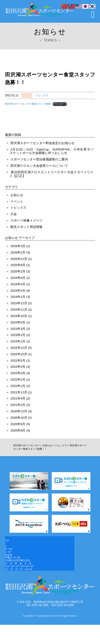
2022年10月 (21, 354)
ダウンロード (60, 104)
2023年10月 (21, 316)
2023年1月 (20, 341)
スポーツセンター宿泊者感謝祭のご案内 (39, 159)
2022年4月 (20, 367)
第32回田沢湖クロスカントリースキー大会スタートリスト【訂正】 (51, 174)
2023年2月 (20, 335)
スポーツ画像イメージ (26, 220)
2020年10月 (21, 418)
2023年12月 (21, 303)
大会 (14, 214)
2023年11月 (21, 310)
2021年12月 (21, 392)
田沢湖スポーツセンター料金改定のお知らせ (42, 143)
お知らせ (17, 195)
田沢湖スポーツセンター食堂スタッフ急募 (28, 104)
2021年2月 (20, 405)
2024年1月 (20, 297)
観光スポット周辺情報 (26, 227)
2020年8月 (20, 430)
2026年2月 (20, 252)
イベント (17, 202)
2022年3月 (20, 373)
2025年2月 (20, 271)
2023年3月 (20, 329)
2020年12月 (21, 411)
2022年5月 (20, 361)
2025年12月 (21, 259)
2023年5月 (20, 322)
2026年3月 (20, 246)
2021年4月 (20, 398)
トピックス (42, 95)
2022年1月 (20, 386)
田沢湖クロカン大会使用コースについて (39, 166)
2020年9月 (20, 424)
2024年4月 (20, 284)
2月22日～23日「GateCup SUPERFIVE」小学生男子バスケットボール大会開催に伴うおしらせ (51, 151)
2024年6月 (20, 278)
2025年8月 (20, 265)
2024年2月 (20, 291)
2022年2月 (20, 380)
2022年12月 (21, 348)
